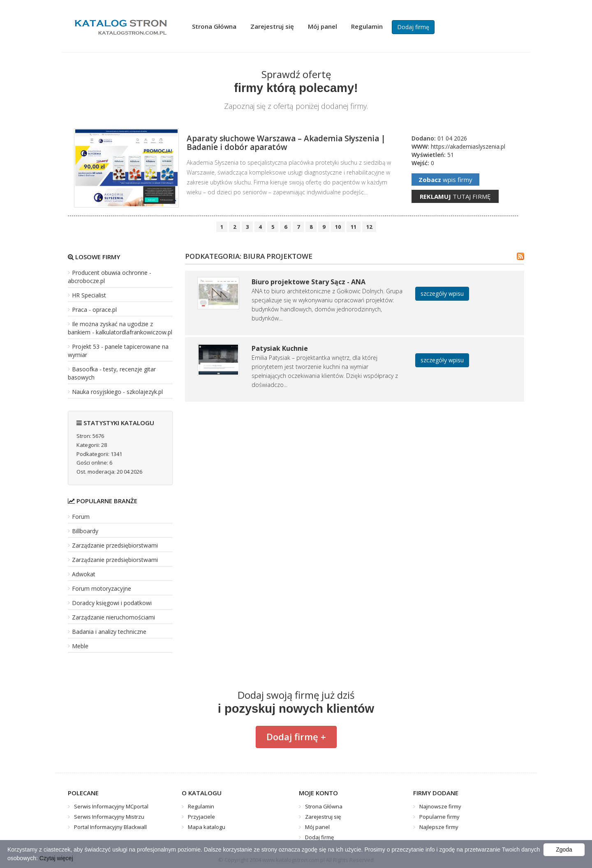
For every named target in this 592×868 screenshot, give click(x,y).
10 (338, 227)
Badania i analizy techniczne (109, 632)
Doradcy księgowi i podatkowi (112, 603)
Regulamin (367, 26)
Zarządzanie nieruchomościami (113, 617)
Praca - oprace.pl (94, 310)
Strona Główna (214, 26)
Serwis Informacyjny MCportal (111, 806)
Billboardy (85, 531)
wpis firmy (445, 180)
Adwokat (84, 574)
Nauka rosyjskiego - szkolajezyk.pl (117, 392)
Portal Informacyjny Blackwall (110, 827)
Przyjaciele (201, 817)
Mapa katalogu (207, 827)
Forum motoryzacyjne (102, 588)
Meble (80, 646)
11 (354, 227)
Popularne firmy (439, 817)
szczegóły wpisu (442, 294)
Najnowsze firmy (440, 806)
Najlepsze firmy (439, 827)
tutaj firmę (455, 196)
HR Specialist (89, 295)
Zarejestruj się (272, 26)
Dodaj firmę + (296, 737)
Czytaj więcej (56, 858)
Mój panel (323, 26)
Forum (81, 517)
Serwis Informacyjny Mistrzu (109, 817)
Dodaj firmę (413, 27)
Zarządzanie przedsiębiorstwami (115, 545)
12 (369, 227)
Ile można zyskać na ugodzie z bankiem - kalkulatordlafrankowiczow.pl (120, 328)
